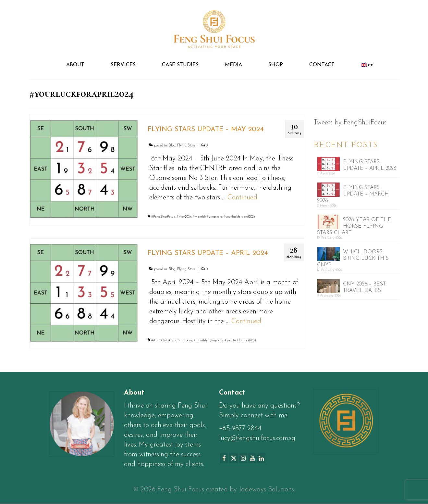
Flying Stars (186, 146)
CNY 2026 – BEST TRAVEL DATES (364, 287)
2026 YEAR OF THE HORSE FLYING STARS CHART (354, 226)
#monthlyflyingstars (207, 217)
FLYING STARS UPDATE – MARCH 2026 (353, 194)
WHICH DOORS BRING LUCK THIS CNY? (353, 258)
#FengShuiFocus (163, 217)
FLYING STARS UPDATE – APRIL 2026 (370, 165)
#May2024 (184, 217)
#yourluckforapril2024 (239, 217)
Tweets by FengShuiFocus (350, 123)
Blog (172, 146)
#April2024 (159, 340)
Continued (242, 198)
